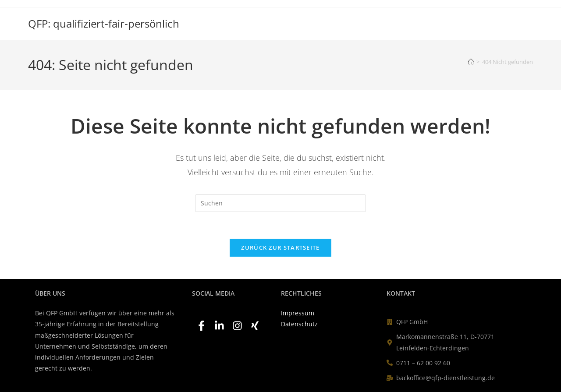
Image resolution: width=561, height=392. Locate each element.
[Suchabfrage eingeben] (280, 203)
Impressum (298, 313)
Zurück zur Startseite (280, 247)
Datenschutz (299, 324)
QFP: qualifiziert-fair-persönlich (104, 23)
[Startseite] (471, 62)
